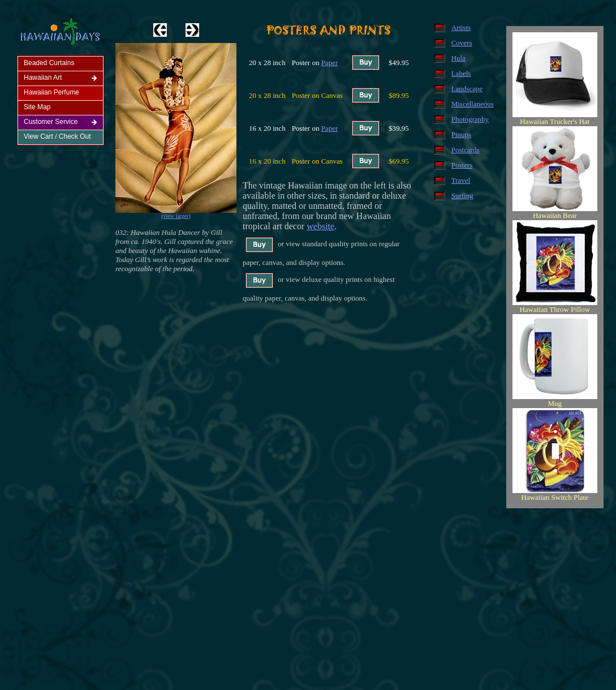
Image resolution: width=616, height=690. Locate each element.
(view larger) (176, 216)
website (320, 226)
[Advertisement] (310, 600)
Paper (330, 63)
